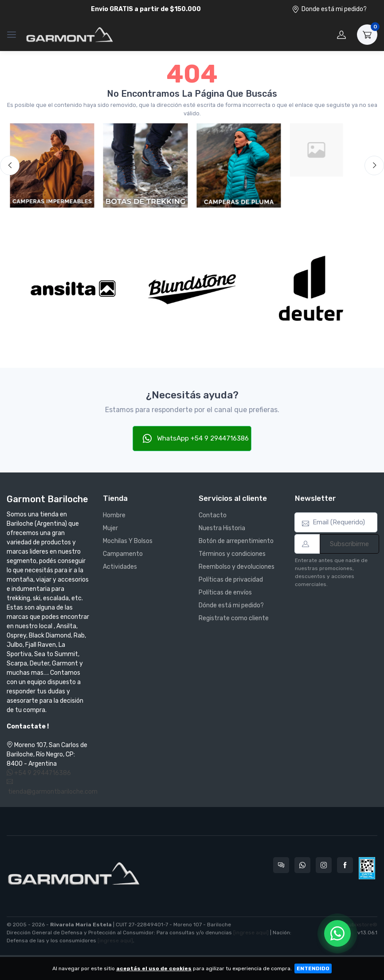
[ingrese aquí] (251, 933)
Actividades (120, 567)
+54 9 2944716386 (39, 773)
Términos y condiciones (232, 554)
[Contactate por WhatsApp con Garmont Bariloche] (302, 865)
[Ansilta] (73, 289)
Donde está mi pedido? (329, 9)
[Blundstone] (192, 289)
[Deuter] (311, 289)
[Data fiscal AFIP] (367, 868)
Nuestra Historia (222, 528)
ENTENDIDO (313, 968)
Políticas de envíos (225, 592)
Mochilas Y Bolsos (128, 541)
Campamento (123, 554)
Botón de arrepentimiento (236, 541)
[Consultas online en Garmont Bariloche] (281, 865)
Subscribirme (349, 544)
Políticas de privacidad (231, 580)
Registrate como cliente (234, 618)
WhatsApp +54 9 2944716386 (196, 438)
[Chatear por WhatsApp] (337, 933)
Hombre (114, 515)
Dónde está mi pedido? (231, 605)
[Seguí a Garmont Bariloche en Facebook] (345, 865)
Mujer (110, 528)
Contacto (213, 515)
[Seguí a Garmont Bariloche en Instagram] (324, 865)
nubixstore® (361, 925)
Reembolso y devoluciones (237, 567)
